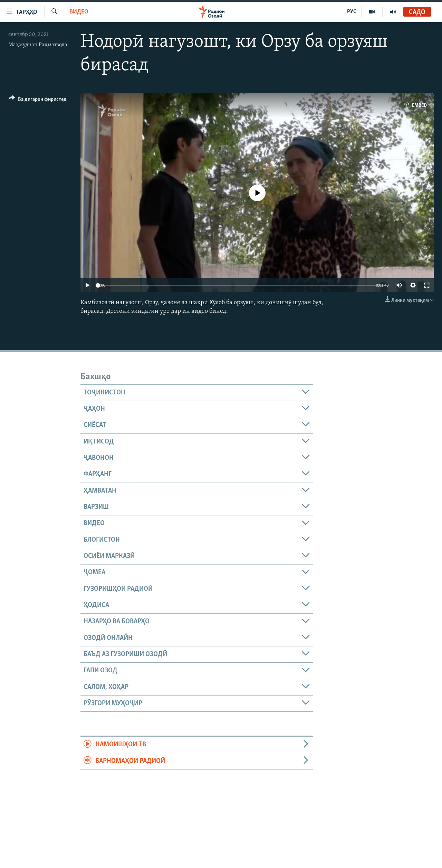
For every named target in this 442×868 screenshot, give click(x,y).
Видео (79, 12)
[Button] (38, 100)
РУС (352, 12)
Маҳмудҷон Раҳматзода (38, 45)
